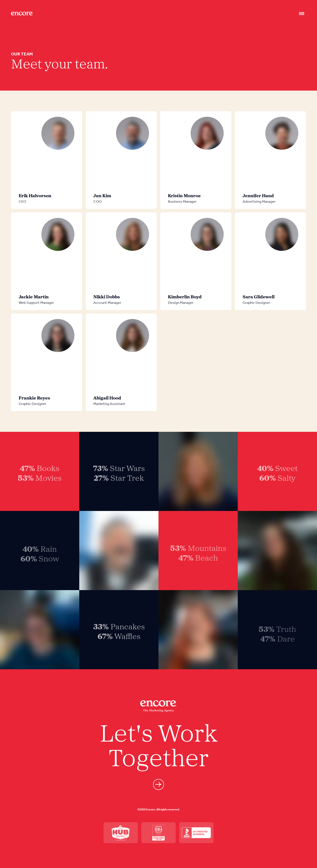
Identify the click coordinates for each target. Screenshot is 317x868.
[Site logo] (22, 14)
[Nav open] (302, 14)
